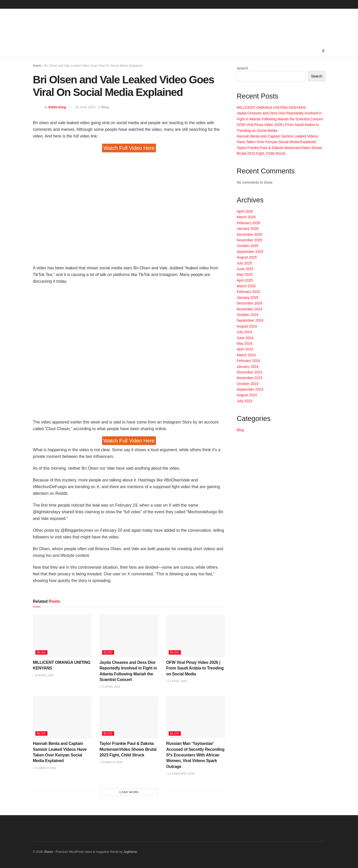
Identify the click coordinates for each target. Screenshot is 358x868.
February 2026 (248, 223)
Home (37, 66)
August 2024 (247, 326)
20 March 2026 (111, 762)
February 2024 (248, 361)
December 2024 (250, 303)
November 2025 (250, 240)
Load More (129, 792)
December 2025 (250, 234)
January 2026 (248, 229)
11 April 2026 (177, 681)
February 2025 (248, 292)
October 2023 (248, 384)
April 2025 (245, 280)
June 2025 (245, 269)
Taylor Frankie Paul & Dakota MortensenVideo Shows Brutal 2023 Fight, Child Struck (128, 749)
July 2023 (244, 401)
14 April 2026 (110, 687)
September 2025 (250, 252)
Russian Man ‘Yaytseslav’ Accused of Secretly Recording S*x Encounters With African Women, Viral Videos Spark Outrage (195, 755)
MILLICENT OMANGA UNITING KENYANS (271, 107)
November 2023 (250, 378)
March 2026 (246, 217)
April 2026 (245, 211)
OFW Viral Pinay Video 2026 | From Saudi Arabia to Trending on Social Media (195, 668)
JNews (48, 852)
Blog (105, 107)
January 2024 (248, 367)
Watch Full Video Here (129, 148)
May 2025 (245, 274)
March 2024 (246, 355)
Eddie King (57, 107)
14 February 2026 (180, 774)
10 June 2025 (85, 107)
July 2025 (244, 263)
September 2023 (250, 389)
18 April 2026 (43, 675)
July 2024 (244, 332)
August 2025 (247, 257)
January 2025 (248, 298)
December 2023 (250, 372)
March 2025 (246, 286)
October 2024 (248, 315)
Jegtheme (130, 852)
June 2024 (245, 338)
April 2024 (245, 349)
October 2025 (248, 246)
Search (242, 68)
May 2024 (245, 343)
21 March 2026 (44, 768)
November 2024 (250, 309)
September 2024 (250, 320)
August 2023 (247, 395)
